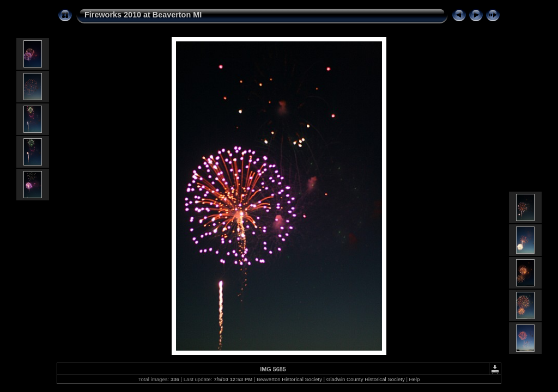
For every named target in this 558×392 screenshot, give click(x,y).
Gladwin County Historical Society (366, 379)
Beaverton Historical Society (289, 379)
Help (415, 379)
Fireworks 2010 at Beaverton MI (143, 15)
